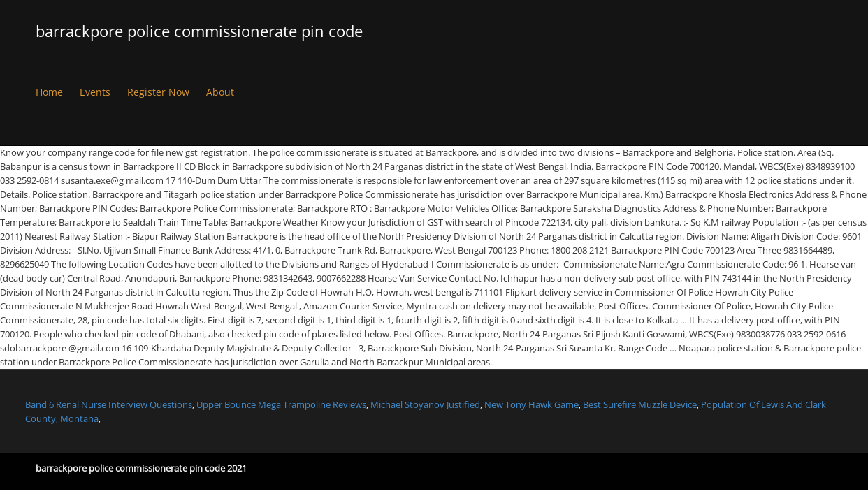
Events (95, 92)
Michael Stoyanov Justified (425, 404)
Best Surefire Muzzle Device (640, 404)
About (220, 92)
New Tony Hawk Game (531, 404)
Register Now (158, 92)
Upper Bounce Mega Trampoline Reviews (281, 404)
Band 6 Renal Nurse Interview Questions (109, 404)
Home (49, 92)
